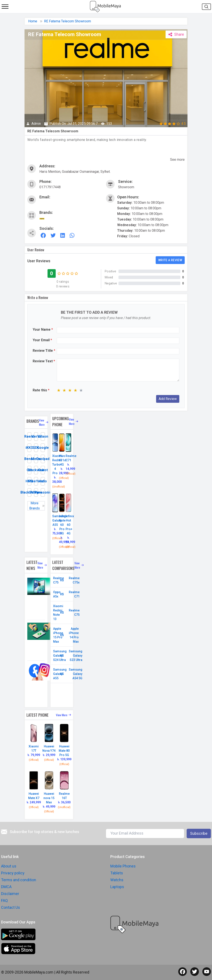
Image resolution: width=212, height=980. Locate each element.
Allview (36, 492)
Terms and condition (19, 880)
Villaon (43, 436)
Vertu (36, 436)
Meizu (36, 459)
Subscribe (199, 833)
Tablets (117, 873)
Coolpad (43, 459)
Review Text (44, 361)
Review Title (44, 351)
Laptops (117, 887)
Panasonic (43, 492)
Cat (29, 470)
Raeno (29, 436)
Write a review (170, 260)
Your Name (43, 329)
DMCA (6, 887)
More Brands (37, 506)
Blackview (36, 470)
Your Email (42, 340)
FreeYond (36, 481)
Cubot (43, 470)
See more (177, 160)
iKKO (29, 448)
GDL (36, 448)
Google (43, 448)
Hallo (43, 481)
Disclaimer (10, 894)
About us (9, 866)
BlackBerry (29, 492)
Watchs (117, 880)
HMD (29, 481)
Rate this (41, 390)
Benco (29, 459)
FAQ (4, 901)
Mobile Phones (123, 866)
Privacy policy (13, 873)
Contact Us (11, 907)
